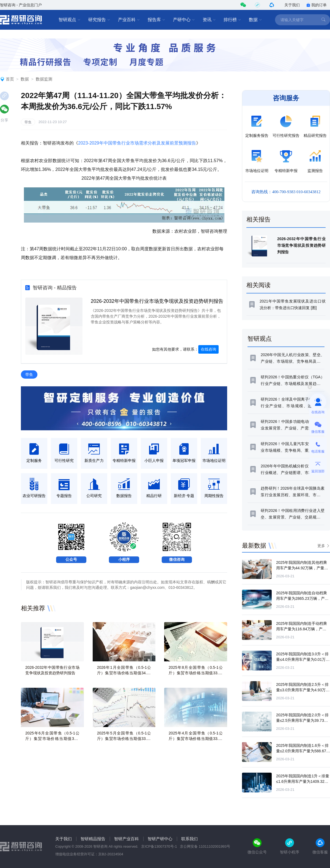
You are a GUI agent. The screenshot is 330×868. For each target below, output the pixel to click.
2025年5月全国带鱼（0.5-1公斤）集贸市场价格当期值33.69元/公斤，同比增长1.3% (124, 739)
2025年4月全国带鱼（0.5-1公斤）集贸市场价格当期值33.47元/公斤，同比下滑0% (196, 739)
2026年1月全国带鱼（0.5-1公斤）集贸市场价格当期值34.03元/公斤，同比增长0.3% (124, 673)
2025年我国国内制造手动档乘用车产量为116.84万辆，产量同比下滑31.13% (302, 629)
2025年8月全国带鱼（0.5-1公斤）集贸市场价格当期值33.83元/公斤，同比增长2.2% (196, 673)
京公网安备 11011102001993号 (205, 846)
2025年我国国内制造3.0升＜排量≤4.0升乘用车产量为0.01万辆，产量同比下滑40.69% (302, 659)
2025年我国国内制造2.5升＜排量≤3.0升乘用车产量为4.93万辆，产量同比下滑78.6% (302, 690)
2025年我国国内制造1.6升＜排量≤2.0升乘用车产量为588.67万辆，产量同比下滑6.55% (303, 751)
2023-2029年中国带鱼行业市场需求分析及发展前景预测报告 (137, 143)
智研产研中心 (160, 839)
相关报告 (258, 219)
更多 (321, 546)
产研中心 (184, 20)
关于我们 (292, 5)
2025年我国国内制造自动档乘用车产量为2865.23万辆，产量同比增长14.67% (302, 598)
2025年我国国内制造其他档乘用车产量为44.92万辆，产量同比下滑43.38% (302, 568)
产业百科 (129, 20)
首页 (10, 79)
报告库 (156, 20)
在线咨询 (208, 349)
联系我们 (189, 839)
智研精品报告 (93, 839)
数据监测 (44, 79)
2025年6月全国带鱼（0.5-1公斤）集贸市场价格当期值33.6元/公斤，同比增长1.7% (52, 739)
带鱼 (28, 122)
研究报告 (99, 20)
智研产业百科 (127, 839)
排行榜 (232, 20)
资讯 (209, 20)
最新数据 (254, 546)
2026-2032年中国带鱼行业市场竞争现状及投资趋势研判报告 (157, 301)
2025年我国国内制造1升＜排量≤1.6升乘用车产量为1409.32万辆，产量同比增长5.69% (303, 781)
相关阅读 (258, 285)
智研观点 (70, 20)
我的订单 (317, 5)
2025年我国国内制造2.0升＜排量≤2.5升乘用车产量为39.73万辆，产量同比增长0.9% (302, 720)
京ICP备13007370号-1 (159, 846)
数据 (255, 20)
